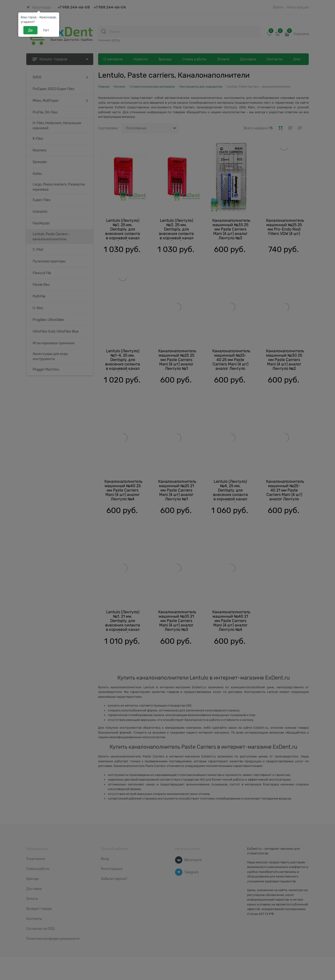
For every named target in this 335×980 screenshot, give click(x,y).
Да (30, 30)
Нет (46, 30)
